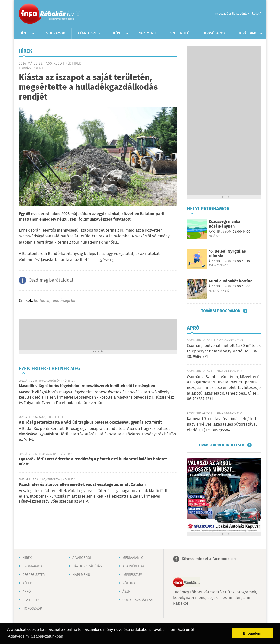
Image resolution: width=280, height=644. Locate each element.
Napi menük (148, 33)
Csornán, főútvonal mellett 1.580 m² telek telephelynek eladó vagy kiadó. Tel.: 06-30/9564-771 (224, 351)
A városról (82, 558)
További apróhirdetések (221, 445)
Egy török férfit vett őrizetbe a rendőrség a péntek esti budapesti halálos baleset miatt (93, 462)
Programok (55, 33)
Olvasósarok (214, 33)
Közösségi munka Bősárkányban (225, 224)
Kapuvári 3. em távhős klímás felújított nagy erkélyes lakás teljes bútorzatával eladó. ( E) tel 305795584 (222, 425)
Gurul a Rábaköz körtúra (231, 281)
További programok (221, 311)
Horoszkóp (32, 609)
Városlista (78, 14)
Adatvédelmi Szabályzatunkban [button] (35, 636)
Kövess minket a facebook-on (209, 559)
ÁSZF (126, 592)
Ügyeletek (31, 600)
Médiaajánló (133, 558)
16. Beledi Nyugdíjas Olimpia (227, 254)
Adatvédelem (133, 566)
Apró (27, 592)
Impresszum (132, 575)
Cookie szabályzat (138, 600)
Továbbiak (247, 33)
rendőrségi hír (64, 301)
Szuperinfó (180, 33)
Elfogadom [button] (252, 633)
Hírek (24, 33)
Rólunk (129, 583)
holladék (42, 301)
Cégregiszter (89, 33)
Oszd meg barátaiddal (51, 280)
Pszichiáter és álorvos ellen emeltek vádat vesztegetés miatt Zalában (82, 485)
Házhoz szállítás (87, 566)
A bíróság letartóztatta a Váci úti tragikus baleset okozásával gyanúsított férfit (90, 423)
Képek (118, 33)
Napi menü (81, 575)
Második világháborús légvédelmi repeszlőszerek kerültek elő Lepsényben (87, 386)
